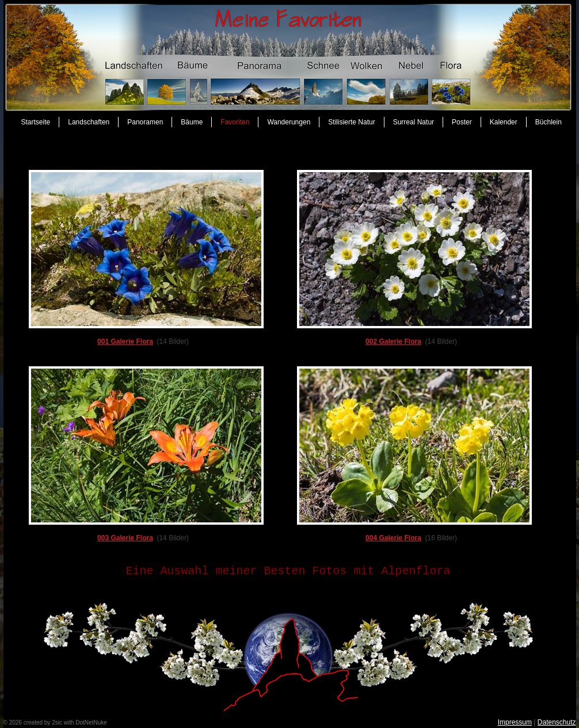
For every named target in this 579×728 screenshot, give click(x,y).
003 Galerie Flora (125, 538)
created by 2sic (43, 723)
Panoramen (145, 122)
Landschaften (89, 122)
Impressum (515, 722)
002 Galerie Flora (393, 342)
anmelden (121, 723)
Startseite (36, 122)
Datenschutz (557, 722)
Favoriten (235, 122)
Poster (462, 122)
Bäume (192, 122)
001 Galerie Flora (125, 342)
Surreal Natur (414, 122)
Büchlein (548, 122)
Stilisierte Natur (351, 122)
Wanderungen (289, 122)
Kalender (504, 122)
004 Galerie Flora (393, 538)
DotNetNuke (91, 723)
